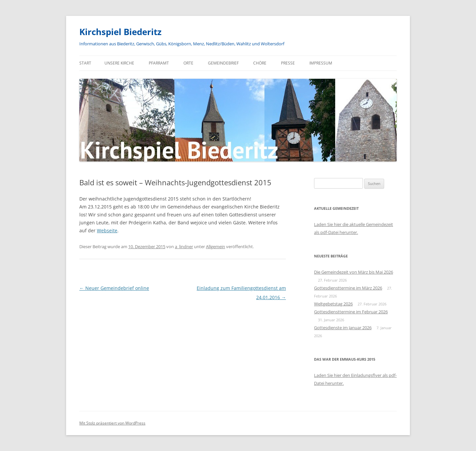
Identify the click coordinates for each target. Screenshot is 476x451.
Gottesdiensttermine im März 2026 (348, 288)
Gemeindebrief (223, 63)
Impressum (321, 63)
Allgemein (216, 247)
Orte (188, 63)
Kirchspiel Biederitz (120, 32)
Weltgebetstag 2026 (333, 304)
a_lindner (184, 247)
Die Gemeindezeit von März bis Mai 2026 (354, 272)
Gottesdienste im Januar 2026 (343, 328)
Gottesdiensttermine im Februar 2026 (351, 312)
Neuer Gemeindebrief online (114, 288)
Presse (288, 63)
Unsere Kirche (119, 63)
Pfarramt (159, 63)
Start (85, 63)
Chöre (260, 63)
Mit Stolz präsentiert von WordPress (112, 423)
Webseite (107, 230)
